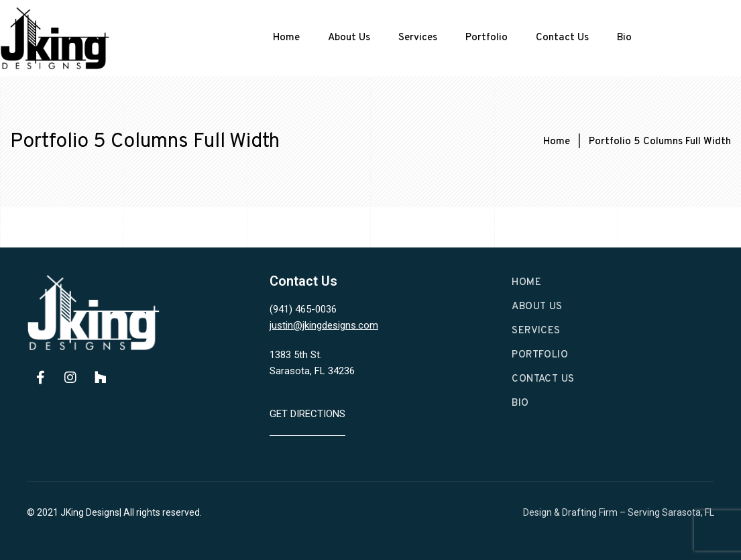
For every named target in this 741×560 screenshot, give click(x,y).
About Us (349, 38)
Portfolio (487, 38)
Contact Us (562, 38)
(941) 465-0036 (303, 309)
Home (286, 38)
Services (418, 38)
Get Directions (307, 414)
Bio (624, 38)
